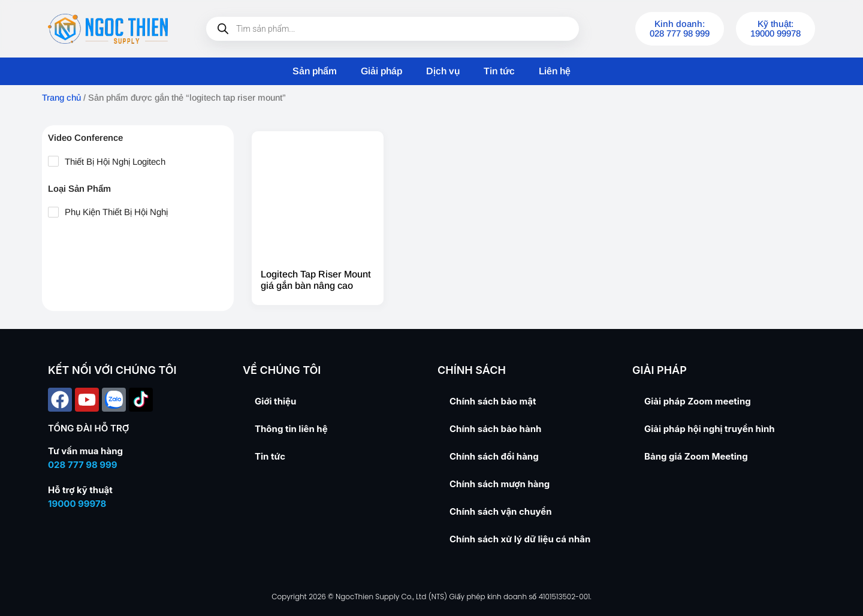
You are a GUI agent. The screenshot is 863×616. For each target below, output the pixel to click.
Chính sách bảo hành (495, 429)
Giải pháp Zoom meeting (698, 401)
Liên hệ (555, 71)
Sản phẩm (315, 71)
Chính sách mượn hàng (500, 484)
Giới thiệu (275, 401)
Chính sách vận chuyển (501, 511)
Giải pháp (381, 71)
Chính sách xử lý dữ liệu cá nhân (520, 539)
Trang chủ (61, 98)
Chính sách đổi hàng (494, 456)
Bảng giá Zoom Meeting (696, 456)
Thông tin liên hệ (291, 429)
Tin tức (499, 71)
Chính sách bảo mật (493, 401)
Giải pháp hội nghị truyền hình (710, 429)
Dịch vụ (443, 71)
